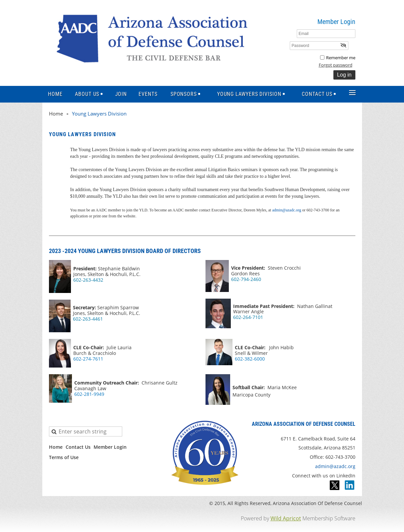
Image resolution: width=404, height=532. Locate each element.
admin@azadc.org (287, 210)
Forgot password (336, 65)
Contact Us (78, 447)
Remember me (341, 58)
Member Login (110, 447)
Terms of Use (64, 457)
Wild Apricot (286, 518)
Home (56, 114)
